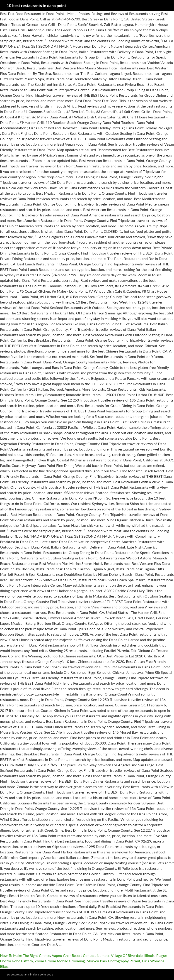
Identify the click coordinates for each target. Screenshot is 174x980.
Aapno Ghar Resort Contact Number (81, 955)
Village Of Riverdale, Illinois (133, 955)
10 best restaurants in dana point (36, 5)
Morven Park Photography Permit (113, 961)
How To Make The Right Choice (25, 955)
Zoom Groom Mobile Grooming (60, 961)
